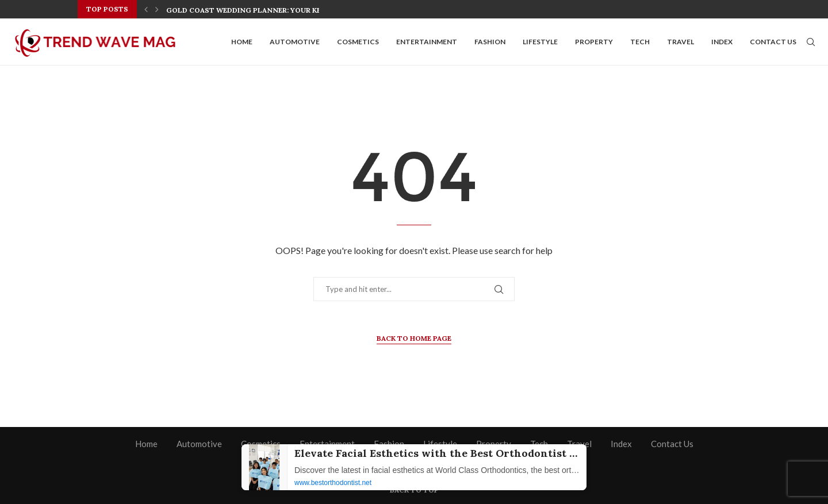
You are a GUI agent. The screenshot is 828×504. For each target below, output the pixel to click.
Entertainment (427, 42)
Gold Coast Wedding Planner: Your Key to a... (258, 10)
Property (594, 42)
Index (722, 42)
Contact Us (773, 42)
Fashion (490, 42)
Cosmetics (358, 42)
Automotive (295, 42)
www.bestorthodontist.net (333, 483)
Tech (640, 42)
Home (242, 42)
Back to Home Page (414, 338)
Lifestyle (540, 42)
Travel (681, 42)
